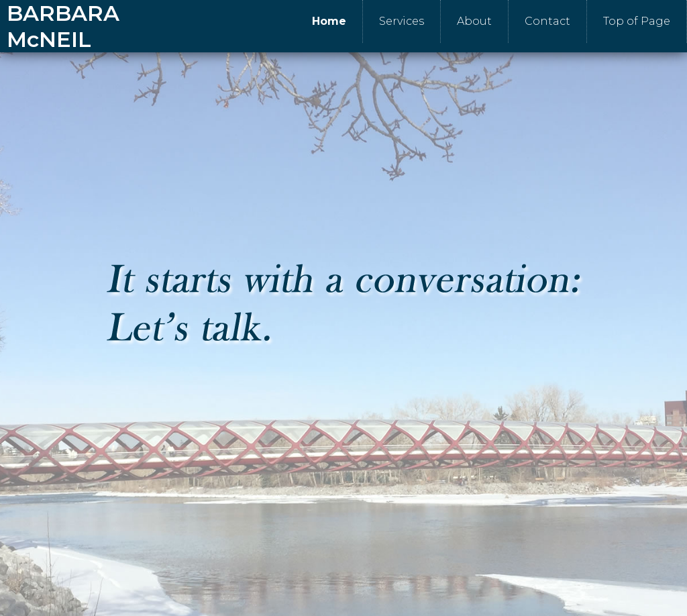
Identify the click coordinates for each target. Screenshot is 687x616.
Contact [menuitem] (547, 21)
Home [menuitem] (329, 21)
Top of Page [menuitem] (637, 21)
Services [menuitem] (402, 21)
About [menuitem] (474, 21)
